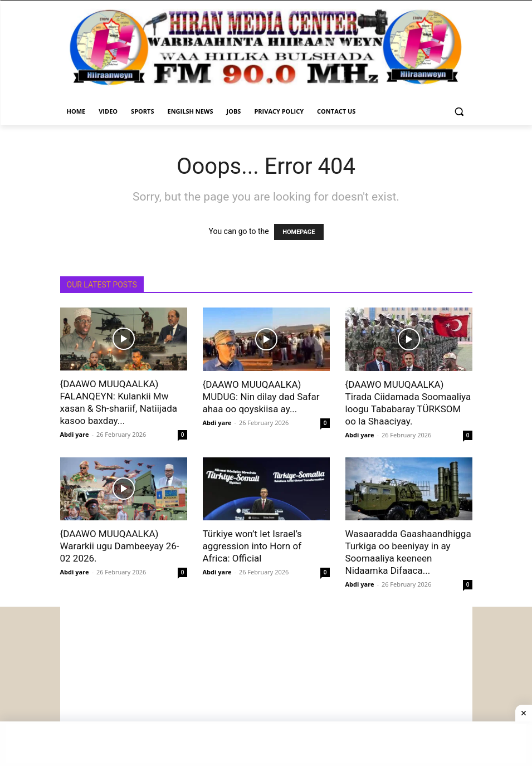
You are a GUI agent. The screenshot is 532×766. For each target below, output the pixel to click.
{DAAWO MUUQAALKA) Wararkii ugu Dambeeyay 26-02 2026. (120, 546)
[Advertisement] (266, 685)
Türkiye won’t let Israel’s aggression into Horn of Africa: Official (252, 546)
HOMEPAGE (299, 232)
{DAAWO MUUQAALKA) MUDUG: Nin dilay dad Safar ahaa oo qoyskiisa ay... (261, 397)
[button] (459, 112)
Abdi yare (75, 434)
